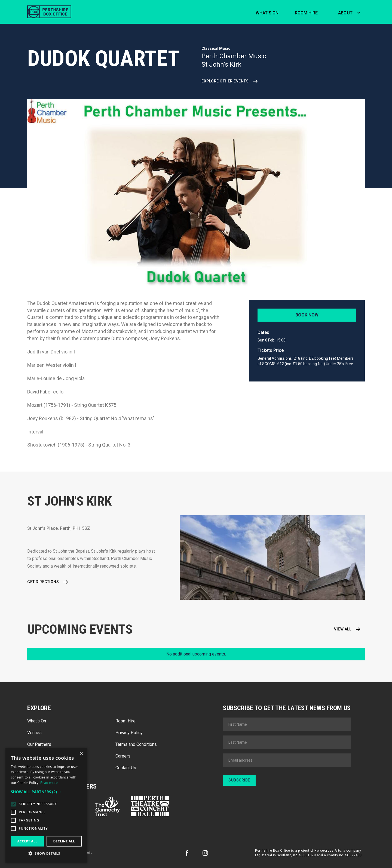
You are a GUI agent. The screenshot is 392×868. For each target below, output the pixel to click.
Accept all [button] (27, 841)
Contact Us (126, 768)
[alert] (46, 805)
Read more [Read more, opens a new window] (49, 783)
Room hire (306, 13)
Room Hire (125, 721)
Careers (123, 756)
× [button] (81, 754)
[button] (348, 12)
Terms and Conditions (136, 744)
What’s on (267, 13)
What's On (37, 721)
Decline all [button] (64, 841)
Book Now (307, 315)
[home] (49, 12)
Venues (34, 733)
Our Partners (39, 744)
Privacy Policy (129, 733)
